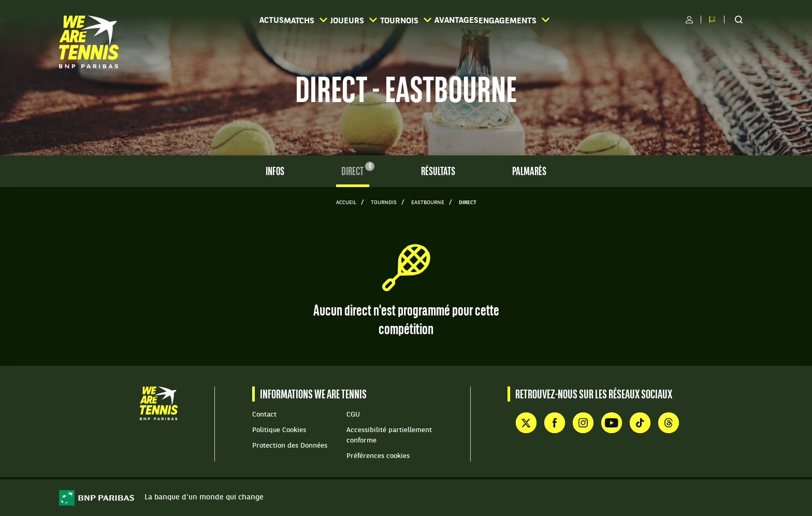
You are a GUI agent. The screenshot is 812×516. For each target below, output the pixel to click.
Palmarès (529, 172)
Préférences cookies (378, 456)
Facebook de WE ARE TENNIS (555, 423)
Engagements (563, 20)
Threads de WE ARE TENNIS (669, 423)
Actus (226, 21)
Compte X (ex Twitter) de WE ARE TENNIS (526, 423)
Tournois (416, 20)
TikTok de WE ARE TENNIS (640, 423)
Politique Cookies (279, 430)
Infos (275, 172)
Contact (264, 415)
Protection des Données (290, 446)
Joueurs (346, 20)
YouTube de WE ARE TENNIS (612, 423)
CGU (353, 415)
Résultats (438, 172)
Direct (355, 171)
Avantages (484, 21)
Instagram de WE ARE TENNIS (583, 423)
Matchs (281, 20)
